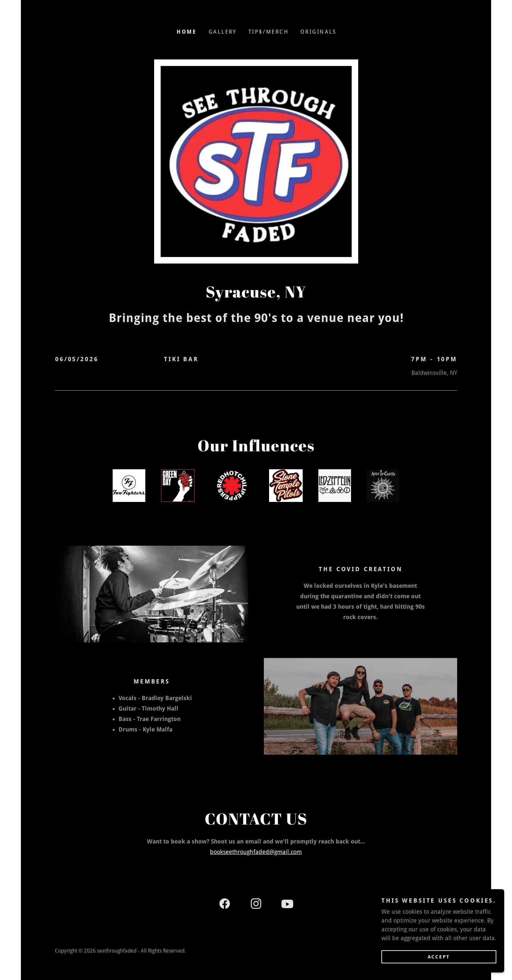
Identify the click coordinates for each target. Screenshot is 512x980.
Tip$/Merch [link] (269, 32)
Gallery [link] (223, 32)
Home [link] (187, 32)
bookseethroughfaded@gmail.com (256, 852)
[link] (225, 905)
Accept (439, 956)
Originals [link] (319, 32)
